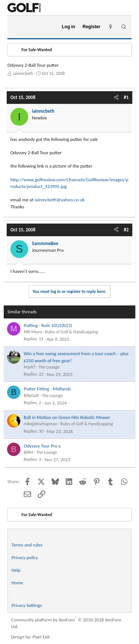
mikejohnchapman (40, 424)
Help (16, 570)
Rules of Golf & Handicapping (72, 332)
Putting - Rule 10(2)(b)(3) (48, 325)
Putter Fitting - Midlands (47, 389)
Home (17, 583)
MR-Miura (33, 332)
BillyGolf (31, 396)
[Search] (124, 27)
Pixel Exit (41, 637)
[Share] (116, 98)
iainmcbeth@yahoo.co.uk (59, 200)
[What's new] (111, 27)
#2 (126, 230)
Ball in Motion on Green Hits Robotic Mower (67, 417)
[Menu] (16, 27)
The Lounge (49, 367)
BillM (28, 452)
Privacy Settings (27, 605)
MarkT (30, 367)
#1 (126, 97)
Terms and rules (27, 545)
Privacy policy (25, 557)
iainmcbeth (23, 73)
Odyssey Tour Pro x (42, 446)
